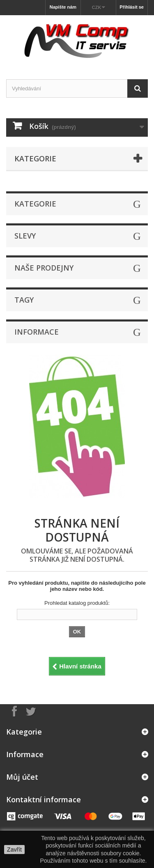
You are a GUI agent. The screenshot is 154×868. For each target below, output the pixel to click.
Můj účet (22, 777)
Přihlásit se (132, 7)
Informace (37, 332)
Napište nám (63, 7)
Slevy (25, 236)
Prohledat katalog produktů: (77, 603)
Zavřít (14, 850)
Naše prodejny (44, 268)
